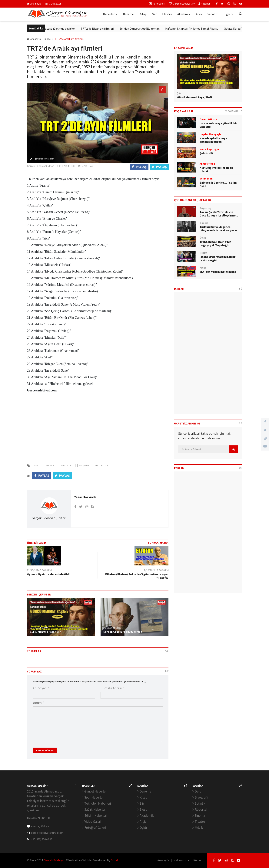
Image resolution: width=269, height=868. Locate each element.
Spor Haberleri (94, 797)
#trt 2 (37, 466)
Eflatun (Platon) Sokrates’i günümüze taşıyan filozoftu (137, 576)
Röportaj (201, 809)
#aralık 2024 (67, 466)
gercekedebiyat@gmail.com (47, 833)
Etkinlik (200, 803)
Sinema (200, 815)
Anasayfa (34, 39)
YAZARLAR (233, 111)
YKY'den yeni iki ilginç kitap (218, 272)
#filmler (51, 466)
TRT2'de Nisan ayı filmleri (105, 28)
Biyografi (201, 797)
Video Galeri (93, 821)
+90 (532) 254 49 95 (42, 839)
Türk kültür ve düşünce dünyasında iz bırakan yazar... (219, 229)
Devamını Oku (38, 818)
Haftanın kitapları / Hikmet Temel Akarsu (200, 28)
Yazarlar (204, 4)
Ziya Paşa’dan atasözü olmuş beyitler (59, 28)
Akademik (184, 14)
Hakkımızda (181, 860)
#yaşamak (84, 466)
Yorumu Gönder (45, 750)
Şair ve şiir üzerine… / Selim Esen (218, 184)
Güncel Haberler (95, 791)
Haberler (110, 14)
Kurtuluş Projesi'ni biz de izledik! (216, 169)
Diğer (228, 14)
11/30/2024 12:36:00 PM (156, 570)
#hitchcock (102, 466)
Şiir (154, 14)
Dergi (198, 791)
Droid (114, 860)
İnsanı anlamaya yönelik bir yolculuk (218, 125)
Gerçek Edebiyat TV (182, 4)
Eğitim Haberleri (96, 815)
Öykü (143, 828)
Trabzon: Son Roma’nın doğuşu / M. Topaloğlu (215, 243)
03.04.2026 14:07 (39, 628)
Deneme (128, 14)
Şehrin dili (206, 153)
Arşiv (199, 14)
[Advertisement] (98, 426)
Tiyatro (200, 821)
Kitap (143, 14)
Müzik (199, 828)
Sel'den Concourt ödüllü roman (148, 28)
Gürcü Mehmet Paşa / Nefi (46, 632)
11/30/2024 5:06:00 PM (39, 570)
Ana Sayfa (34, 4)
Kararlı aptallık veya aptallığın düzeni (213, 140)
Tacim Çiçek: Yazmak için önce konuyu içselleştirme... (219, 214)
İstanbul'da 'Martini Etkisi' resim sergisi (218, 258)
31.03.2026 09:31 (112, 628)
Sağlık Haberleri (95, 809)
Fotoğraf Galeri (95, 828)
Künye (197, 860)
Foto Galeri (157, 4)
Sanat (213, 14)
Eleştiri (167, 14)
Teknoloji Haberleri (98, 803)
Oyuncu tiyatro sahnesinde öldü (49, 574)
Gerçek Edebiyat (54, 860)
